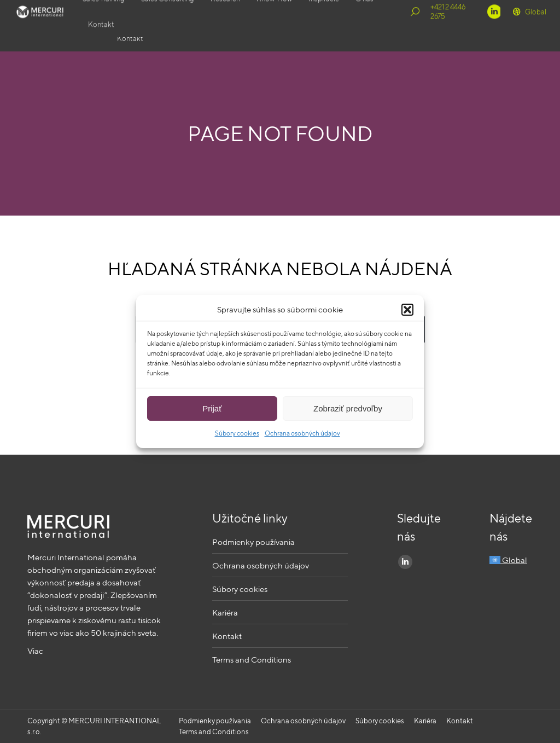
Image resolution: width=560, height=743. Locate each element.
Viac (35, 651)
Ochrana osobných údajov (302, 433)
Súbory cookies (237, 433)
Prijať (212, 408)
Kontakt (227, 636)
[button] (407, 310)
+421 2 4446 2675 (456, 26)
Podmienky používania (253, 542)
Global (529, 26)
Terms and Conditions (252, 660)
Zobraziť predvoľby (348, 408)
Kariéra (225, 613)
